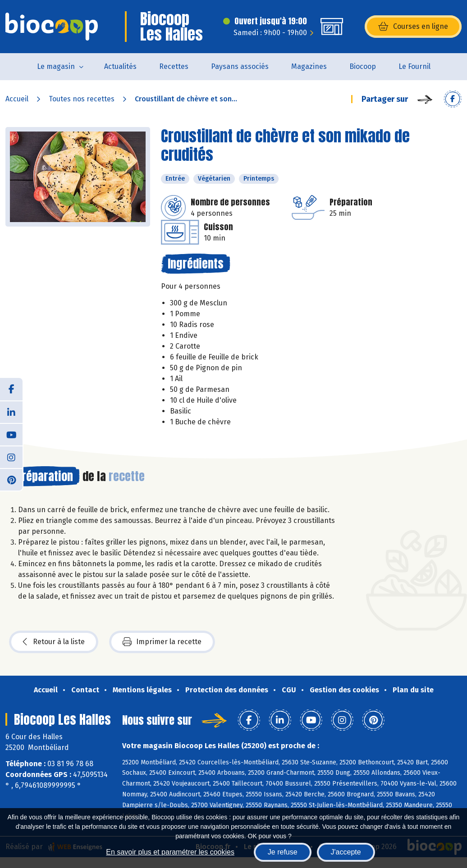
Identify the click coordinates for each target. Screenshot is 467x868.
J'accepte (346, 852)
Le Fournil (414, 66)
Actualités (120, 66)
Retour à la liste (54, 642)
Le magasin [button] (56, 66)
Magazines (309, 66)
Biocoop (363, 66)
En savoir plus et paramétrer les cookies (170, 852)
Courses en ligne (413, 27)
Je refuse (283, 852)
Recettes (174, 66)
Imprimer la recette (162, 642)
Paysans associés (240, 66)
